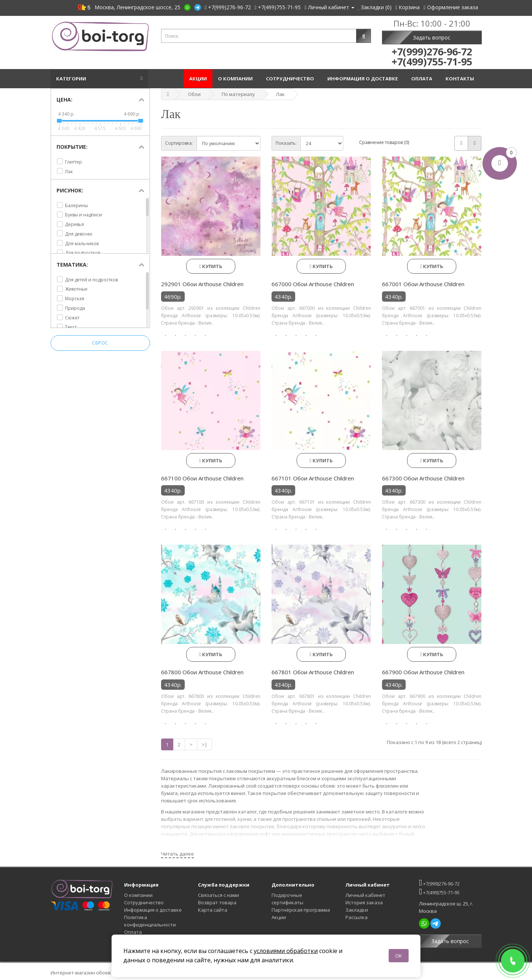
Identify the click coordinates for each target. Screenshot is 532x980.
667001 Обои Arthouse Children (423, 284)
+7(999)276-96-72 (439, 883)
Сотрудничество (291, 79)
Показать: (286, 143)
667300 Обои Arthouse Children (423, 478)
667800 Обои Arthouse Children (202, 672)
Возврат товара (217, 902)
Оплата (423, 79)
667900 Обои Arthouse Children (423, 672)
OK (399, 956)
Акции (198, 79)
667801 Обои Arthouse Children (313, 672)
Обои (194, 94)
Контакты (461, 79)
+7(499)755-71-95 (439, 892)
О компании (236, 79)
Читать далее (178, 854)
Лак (280, 94)
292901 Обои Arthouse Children (202, 284)
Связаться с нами (219, 895)
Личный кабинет (365, 895)
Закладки (357, 910)
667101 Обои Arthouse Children (313, 478)
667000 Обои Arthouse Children (313, 284)
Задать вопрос (432, 37)
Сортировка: (179, 143)
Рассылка (357, 917)
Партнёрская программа (301, 910)
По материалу (238, 94)
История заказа (364, 902)
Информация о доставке (364, 79)
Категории (72, 79)
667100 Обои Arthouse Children (202, 478)
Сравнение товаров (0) (384, 142)
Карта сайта (213, 910)
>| (204, 744)
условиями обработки (286, 951)
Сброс (100, 343)
